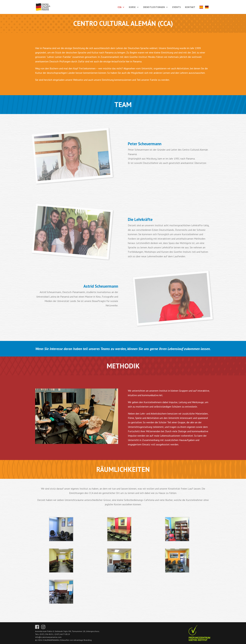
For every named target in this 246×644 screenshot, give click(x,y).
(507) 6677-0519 (62, 634)
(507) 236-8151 (46, 634)
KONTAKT (190, 7)
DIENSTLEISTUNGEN (154, 7)
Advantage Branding (83, 640)
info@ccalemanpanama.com (48, 637)
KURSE (132, 7)
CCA (120, 7)
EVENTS (177, 7)
